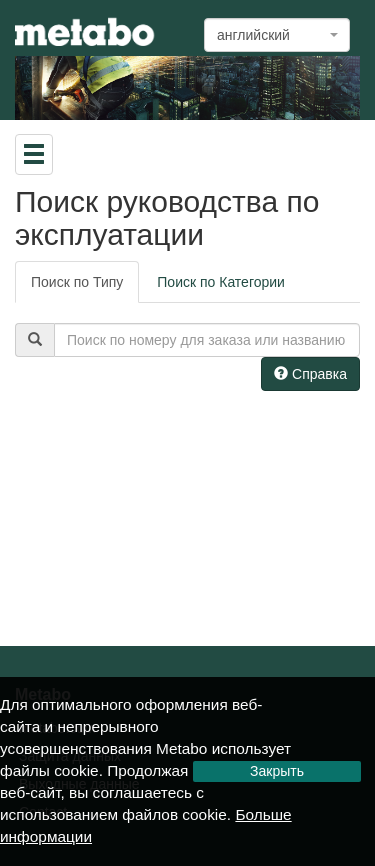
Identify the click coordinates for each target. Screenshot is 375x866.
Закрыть (277, 771)
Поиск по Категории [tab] (221, 282)
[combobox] (277, 35)
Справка (310, 374)
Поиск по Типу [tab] (77, 282)
